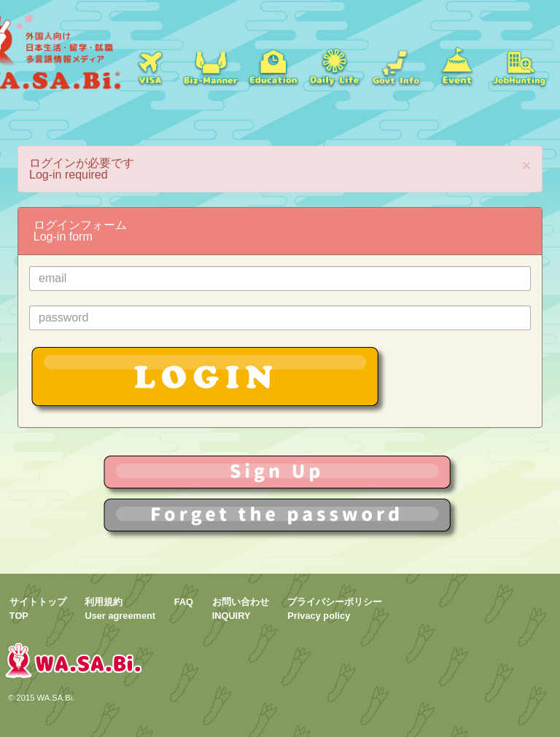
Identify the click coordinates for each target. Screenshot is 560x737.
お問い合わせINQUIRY (241, 609)
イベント (457, 66)
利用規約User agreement (120, 609)
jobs (519, 66)
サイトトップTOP (38, 609)
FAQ (184, 602)
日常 (334, 66)
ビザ (149, 66)
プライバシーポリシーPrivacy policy (335, 609)
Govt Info (396, 66)
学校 (273, 66)
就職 (211, 66)
